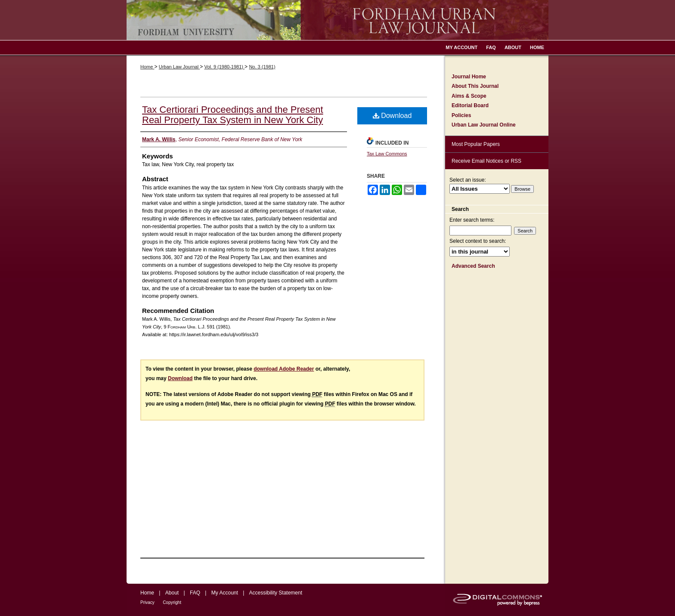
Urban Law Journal (179, 67)
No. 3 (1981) (262, 67)
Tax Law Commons (387, 154)
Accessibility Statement (276, 593)
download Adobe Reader (284, 369)
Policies (461, 115)
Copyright (172, 602)
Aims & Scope (469, 96)
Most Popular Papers (476, 144)
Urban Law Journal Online (484, 125)
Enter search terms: (472, 220)
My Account (225, 593)
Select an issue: (468, 180)
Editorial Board (470, 105)
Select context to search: (478, 241)
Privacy (147, 602)
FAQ (195, 593)
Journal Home (469, 77)
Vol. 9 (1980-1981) (224, 67)
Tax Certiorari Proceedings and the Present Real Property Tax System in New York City (233, 115)
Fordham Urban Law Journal (337, 20)
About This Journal (475, 86)
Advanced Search (473, 266)
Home (147, 67)
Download (392, 116)
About (172, 593)
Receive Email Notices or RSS (486, 161)
